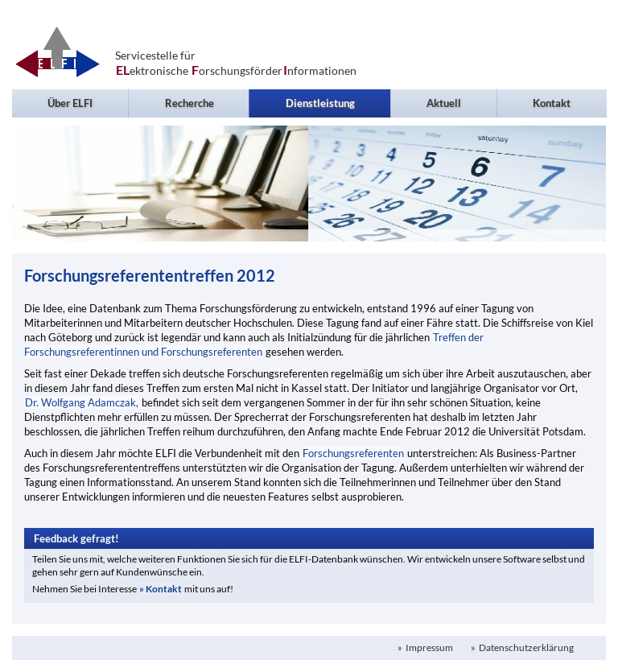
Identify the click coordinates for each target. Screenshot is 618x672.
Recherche (190, 103)
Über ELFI (70, 103)
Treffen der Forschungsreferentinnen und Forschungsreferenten (254, 344)
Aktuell (444, 103)
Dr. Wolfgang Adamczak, (83, 402)
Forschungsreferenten (353, 453)
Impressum (428, 647)
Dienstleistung (320, 103)
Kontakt (552, 103)
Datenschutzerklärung (525, 647)
